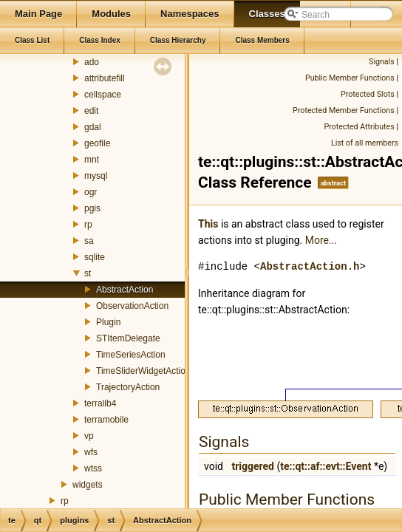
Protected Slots (368, 94)
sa (89, 241)
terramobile (106, 420)
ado (92, 62)
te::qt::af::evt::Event (326, 466)
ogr (91, 192)
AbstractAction (125, 290)
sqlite (95, 257)
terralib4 (100, 403)
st (88, 273)
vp (89, 436)
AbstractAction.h (310, 266)
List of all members (365, 143)
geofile (97, 143)
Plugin (108, 322)
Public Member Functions (350, 78)
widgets (88, 485)
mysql (96, 176)
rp (88, 225)
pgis (92, 208)
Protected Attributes (359, 127)
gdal (93, 127)
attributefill (105, 78)
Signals (382, 62)
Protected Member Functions (344, 110)
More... (321, 240)
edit (91, 111)
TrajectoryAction (128, 387)
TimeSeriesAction (131, 355)
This (208, 224)
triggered (253, 466)
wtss (93, 468)
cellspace (103, 95)
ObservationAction (132, 306)
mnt (92, 160)
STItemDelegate (128, 338)
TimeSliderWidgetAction (143, 371)
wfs (91, 452)
